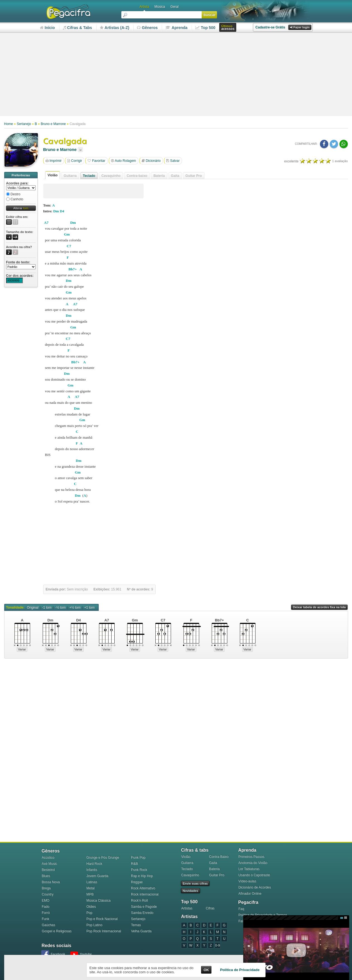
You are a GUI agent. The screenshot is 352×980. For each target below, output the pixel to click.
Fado (46, 907)
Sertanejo (24, 124)
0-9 (217, 945)
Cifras (210, 908)
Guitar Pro (217, 875)
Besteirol (48, 870)
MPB (90, 894)
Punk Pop (138, 857)
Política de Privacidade (240, 970)
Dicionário (151, 161)
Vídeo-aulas (247, 881)
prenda (176, 28)
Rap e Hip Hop (142, 876)
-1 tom (47, 607)
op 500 (205, 28)
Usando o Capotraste (254, 875)
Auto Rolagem (124, 161)
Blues (46, 876)
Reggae (137, 882)
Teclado (89, 176)
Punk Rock (139, 870)
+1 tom (89, 607)
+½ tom (75, 607)
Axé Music (50, 864)
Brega (46, 888)
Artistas (187, 908)
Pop (89, 913)
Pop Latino (94, 925)
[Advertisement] (176, 75)
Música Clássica (99, 900)
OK (206, 970)
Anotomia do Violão (253, 863)
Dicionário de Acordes (255, 887)
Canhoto (15, 199)
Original (32, 607)
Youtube (86, 954)
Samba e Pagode (144, 907)
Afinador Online (250, 893)
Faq (241, 909)
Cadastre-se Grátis (270, 27)
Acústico (48, 857)
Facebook (58, 954)
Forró (46, 913)
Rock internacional (145, 894)
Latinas (92, 882)
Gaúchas (49, 925)
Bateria (214, 869)
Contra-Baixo (219, 857)
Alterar (21, 208)
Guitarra (187, 863)
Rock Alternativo (143, 888)
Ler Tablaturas (249, 869)
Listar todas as (80, 150)
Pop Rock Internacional (104, 931)
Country (48, 894)
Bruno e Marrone (53, 124)
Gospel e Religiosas (57, 931)
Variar (22, 649)
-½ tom (60, 607)
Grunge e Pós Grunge (103, 857)
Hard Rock (94, 864)
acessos (228, 27)
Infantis (92, 870)
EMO (46, 900)
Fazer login (300, 27)
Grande (346, 918)
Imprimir (54, 161)
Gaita (213, 863)
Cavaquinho (190, 875)
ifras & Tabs (77, 28)
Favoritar (96, 161)
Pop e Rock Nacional (102, 919)
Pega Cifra (68, 12)
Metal (91, 888)
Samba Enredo (142, 913)
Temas (136, 925)
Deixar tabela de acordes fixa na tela (319, 607)
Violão (53, 175)
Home (9, 124)
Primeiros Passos (251, 857)
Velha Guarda (141, 931)
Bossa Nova (51, 882)
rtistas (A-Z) (115, 28)
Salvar (173, 161)
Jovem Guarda (97, 876)
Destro (13, 194)
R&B (135, 864)
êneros (147, 28)
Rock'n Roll (139, 900)
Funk (46, 919)
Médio (342, 918)
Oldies (91, 907)
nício (47, 28)
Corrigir (75, 161)
